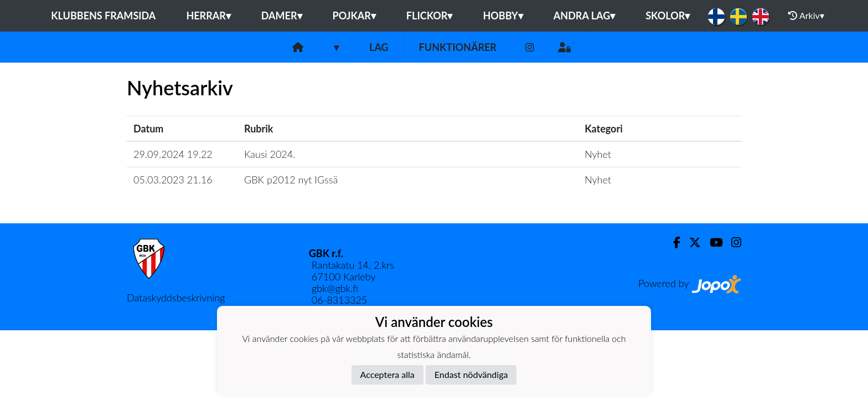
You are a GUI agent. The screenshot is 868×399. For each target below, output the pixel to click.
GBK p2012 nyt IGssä (291, 180)
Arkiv (806, 16)
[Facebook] (672, 242)
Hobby (503, 16)
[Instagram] (530, 47)
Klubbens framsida (103, 16)
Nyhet (598, 154)
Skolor (668, 16)
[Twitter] (691, 242)
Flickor (430, 16)
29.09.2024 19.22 (173, 154)
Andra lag (584, 16)
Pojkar (354, 16)
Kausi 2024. (270, 154)
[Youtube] (712, 242)
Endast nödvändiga (471, 374)
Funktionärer (458, 47)
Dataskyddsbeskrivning (176, 298)
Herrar (208, 16)
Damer (282, 16)
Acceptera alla (387, 374)
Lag (379, 47)
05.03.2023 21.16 (173, 180)
